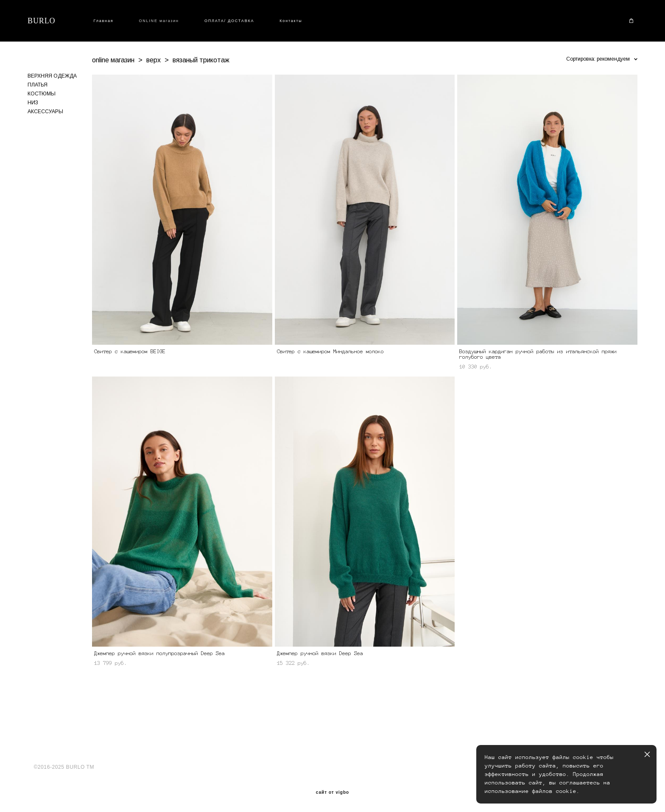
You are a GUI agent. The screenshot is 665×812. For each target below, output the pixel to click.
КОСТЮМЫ (42, 94)
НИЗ (33, 103)
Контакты (291, 21)
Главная (104, 21)
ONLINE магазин (159, 21)
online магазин (113, 60)
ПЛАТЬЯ (38, 85)
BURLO (42, 21)
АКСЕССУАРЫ (45, 112)
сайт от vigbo (332, 792)
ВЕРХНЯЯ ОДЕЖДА (52, 76)
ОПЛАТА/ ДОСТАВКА (229, 21)
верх (154, 60)
